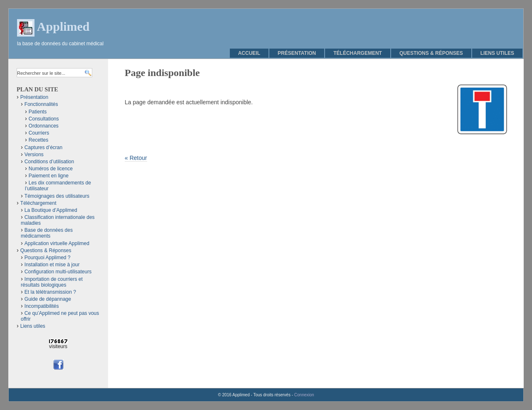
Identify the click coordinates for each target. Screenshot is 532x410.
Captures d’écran (43, 147)
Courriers (39, 133)
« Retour (136, 158)
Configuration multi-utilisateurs (58, 272)
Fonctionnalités (41, 104)
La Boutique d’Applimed (51, 210)
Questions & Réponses (431, 53)
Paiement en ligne (49, 176)
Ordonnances (44, 126)
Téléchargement (358, 53)
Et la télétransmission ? (50, 292)
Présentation (297, 53)
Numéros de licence (51, 169)
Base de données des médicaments (47, 233)
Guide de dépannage (48, 299)
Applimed (63, 26)
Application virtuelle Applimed (57, 243)
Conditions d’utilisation (49, 162)
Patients (38, 112)
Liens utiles (497, 53)
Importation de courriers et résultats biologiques (52, 282)
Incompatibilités (42, 306)
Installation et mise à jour (52, 265)
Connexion (304, 395)
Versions (34, 155)
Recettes (38, 140)
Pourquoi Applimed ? (48, 258)
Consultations (44, 119)
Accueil (249, 53)
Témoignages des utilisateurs (57, 196)
